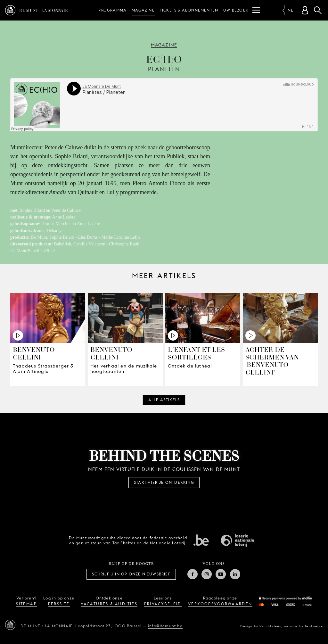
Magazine (143, 10)
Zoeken (318, 10)
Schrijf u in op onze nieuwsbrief (131, 574)
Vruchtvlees (270, 626)
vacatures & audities (109, 604)
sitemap (26, 604)
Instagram (207, 574)
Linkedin (235, 574)
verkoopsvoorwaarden (220, 604)
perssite (59, 604)
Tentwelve (314, 626)
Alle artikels (164, 400)
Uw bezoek (236, 10)
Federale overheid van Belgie (201, 540)
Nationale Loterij (237, 541)
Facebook (193, 574)
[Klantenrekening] (305, 10)
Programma (112, 10)
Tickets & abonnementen (189, 10)
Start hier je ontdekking (164, 482)
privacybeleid (163, 604)
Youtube (221, 574)
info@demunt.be (165, 626)
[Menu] (256, 10)
